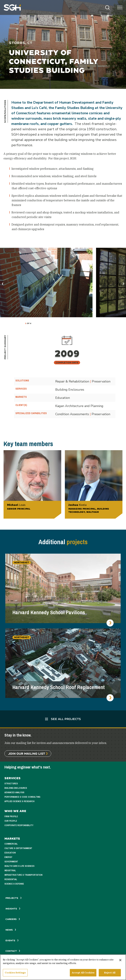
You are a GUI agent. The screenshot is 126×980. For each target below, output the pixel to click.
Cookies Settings (15, 973)
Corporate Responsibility (19, 825)
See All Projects (63, 719)
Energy (8, 857)
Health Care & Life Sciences (19, 866)
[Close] (120, 960)
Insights (13, 909)
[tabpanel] (46, 283)
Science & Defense (14, 884)
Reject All (110, 973)
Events (12, 940)
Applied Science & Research (19, 801)
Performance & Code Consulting (22, 797)
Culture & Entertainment (18, 848)
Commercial (11, 844)
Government (11, 862)
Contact (13, 951)
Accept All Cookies (83, 973)
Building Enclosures (16, 788)
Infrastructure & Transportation (23, 875)
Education (10, 853)
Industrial (10, 871)
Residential (11, 879)
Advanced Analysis (14, 792)
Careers (13, 919)
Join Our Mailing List (27, 753)
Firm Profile (11, 816)
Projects (14, 898)
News (11, 930)
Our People (11, 821)
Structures (11, 784)
